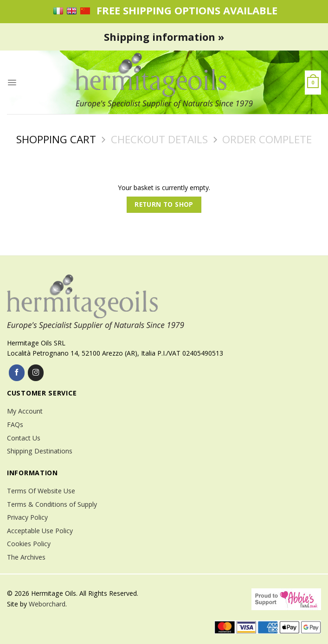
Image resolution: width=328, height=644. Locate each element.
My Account (25, 411)
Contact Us (24, 438)
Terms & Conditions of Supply (52, 504)
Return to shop (164, 204)
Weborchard (47, 604)
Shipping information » (164, 37)
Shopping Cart (56, 139)
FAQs (15, 424)
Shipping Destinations (40, 451)
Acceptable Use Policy (40, 531)
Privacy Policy (27, 517)
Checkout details (159, 139)
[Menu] (12, 83)
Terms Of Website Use (41, 491)
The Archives (26, 557)
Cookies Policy (29, 544)
